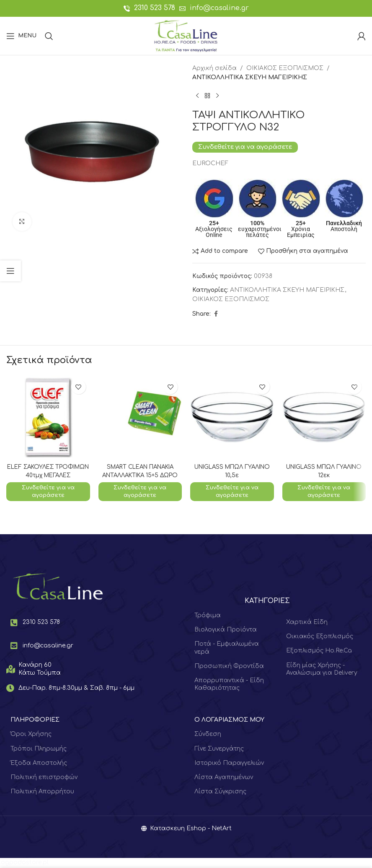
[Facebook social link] (216, 314)
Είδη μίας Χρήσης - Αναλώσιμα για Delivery (322, 669)
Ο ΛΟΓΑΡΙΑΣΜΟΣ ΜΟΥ (229, 721)
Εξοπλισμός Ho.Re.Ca (319, 651)
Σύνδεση (208, 735)
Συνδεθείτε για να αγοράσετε (245, 147)
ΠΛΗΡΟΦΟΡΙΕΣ (35, 721)
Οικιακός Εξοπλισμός (320, 637)
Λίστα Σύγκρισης (220, 792)
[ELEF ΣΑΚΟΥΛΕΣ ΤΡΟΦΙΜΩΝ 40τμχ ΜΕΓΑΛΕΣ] (48, 417)
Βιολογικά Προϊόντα (226, 630)
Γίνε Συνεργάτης (219, 749)
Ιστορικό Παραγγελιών (229, 763)
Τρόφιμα (208, 616)
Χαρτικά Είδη (307, 623)
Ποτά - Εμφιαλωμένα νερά (227, 648)
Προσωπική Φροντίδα (229, 667)
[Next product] (217, 96)
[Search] (49, 36)
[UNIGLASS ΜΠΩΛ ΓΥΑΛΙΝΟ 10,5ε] (232, 417)
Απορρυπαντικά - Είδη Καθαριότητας (229, 685)
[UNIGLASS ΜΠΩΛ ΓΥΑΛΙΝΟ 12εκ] (324, 417)
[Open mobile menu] (21, 36)
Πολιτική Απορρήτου (42, 792)
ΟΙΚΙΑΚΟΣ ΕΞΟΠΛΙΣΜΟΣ (285, 68)
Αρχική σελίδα (214, 68)
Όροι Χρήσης (31, 735)
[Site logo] (186, 35)
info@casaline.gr (219, 8)
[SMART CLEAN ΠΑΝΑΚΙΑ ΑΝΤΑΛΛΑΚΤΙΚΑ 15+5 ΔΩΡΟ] (140, 417)
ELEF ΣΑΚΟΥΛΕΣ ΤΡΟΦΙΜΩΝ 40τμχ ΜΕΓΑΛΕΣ (48, 475)
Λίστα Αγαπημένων (224, 778)
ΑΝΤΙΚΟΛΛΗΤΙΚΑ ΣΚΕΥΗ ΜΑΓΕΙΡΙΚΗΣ (250, 77)
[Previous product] (197, 96)
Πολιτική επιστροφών (44, 778)
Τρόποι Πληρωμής (39, 749)
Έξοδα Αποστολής (39, 763)
